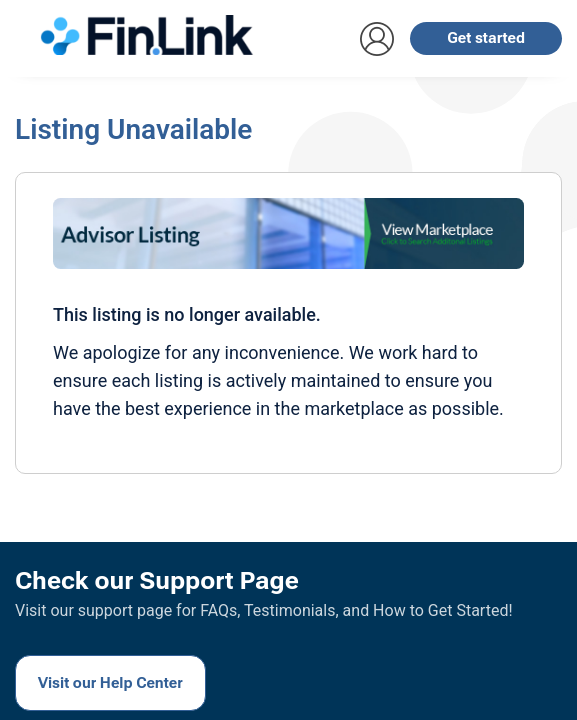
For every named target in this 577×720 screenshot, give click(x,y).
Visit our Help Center (110, 683)
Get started (486, 38)
